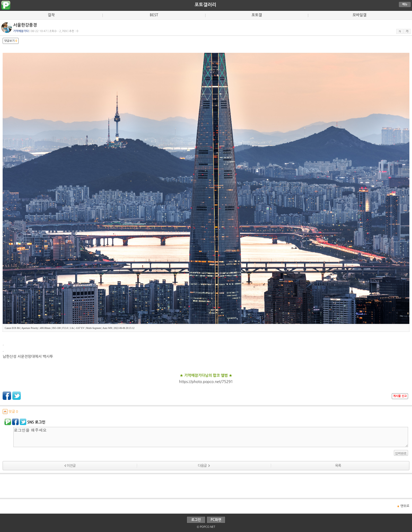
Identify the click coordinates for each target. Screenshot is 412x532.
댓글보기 (11, 41)
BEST (154, 15)
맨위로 (405, 506)
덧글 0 (10, 412)
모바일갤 (360, 15)
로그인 (196, 520)
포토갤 (257, 15)
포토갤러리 (205, 5)
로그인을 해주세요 (211, 437)
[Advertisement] (206, 486)
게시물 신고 (400, 396)
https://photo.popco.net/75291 (206, 382)
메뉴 (405, 4)
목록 (338, 466)
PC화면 (216, 520)
